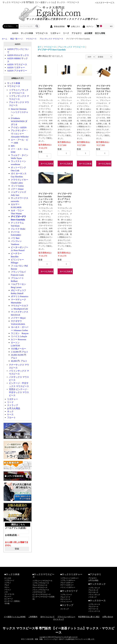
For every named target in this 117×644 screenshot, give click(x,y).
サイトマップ (58, 619)
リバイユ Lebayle (19, 336)
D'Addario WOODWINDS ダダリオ (19, 121)
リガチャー (55, 33)
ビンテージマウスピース (42, 594)
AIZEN (15, 33)
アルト (7, 585)
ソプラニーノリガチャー (69, 578)
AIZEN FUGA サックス (18, 55)
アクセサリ (77, 33)
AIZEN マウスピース (17, 64)
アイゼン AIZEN (19, 127)
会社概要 (88, 33)
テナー (7, 587)
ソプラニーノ (9, 580)
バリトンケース (94, 611)
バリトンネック (94, 595)
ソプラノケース (94, 604)
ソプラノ (8, 583)
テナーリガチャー (67, 585)
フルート (11, 418)
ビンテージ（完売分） (13, 601)
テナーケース (93, 609)
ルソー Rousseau (19, 339)
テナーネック (93, 592)
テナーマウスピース (40, 587)
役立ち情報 (100, 33)
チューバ (8, 596)
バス (6, 592)
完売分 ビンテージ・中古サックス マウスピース (19, 392)
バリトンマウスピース (41, 590)
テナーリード (65, 599)
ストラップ (12, 405)
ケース (10, 415)
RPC (13, 146)
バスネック (93, 597)
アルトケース (93, 607)
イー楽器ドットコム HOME (15, 617)
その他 (7, 603)
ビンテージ (9, 599)
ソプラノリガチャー (68, 580)
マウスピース (42, 33)
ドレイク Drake (18, 229)
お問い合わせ (108, 617)
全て (40, 47)
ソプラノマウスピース (41, 583)
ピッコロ (8, 578)
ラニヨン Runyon (20, 333)
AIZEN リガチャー (16, 68)
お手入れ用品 (14, 408)
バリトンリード (66, 602)
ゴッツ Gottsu (17, 186)
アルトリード (65, 597)
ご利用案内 (33, 617)
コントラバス (9, 594)
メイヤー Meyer (18, 318)
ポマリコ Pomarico (20, 296)
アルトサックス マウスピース (71, 47)
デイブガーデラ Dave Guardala (52, 50)
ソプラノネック (94, 588)
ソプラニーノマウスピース (42, 581)
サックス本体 (27, 33)
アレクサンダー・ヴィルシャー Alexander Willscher (20, 134)
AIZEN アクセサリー (17, 71)
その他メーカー (18, 349)
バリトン (8, 590)
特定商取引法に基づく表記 (89, 617)
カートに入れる (47, 164)
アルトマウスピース (40, 585)
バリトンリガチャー (68, 587)
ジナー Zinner (17, 189)
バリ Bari (15, 238)
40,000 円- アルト (19, 361)
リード (66, 33)
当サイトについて (47, 617)
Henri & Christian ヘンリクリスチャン (20, 112)
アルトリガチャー (67, 583)
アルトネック (93, 590)
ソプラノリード (66, 595)
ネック (10, 411)
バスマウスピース (39, 592)
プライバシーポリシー (66, 617)
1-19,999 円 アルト (20, 352)
